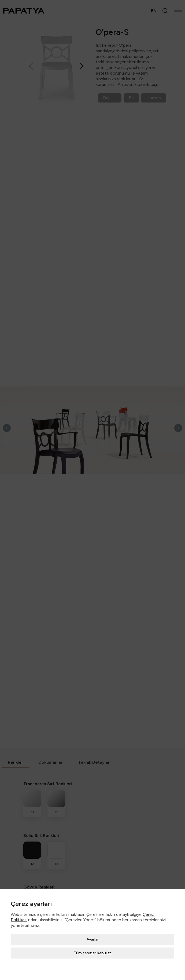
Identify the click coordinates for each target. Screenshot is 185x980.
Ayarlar (93, 939)
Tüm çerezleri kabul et (93, 953)
